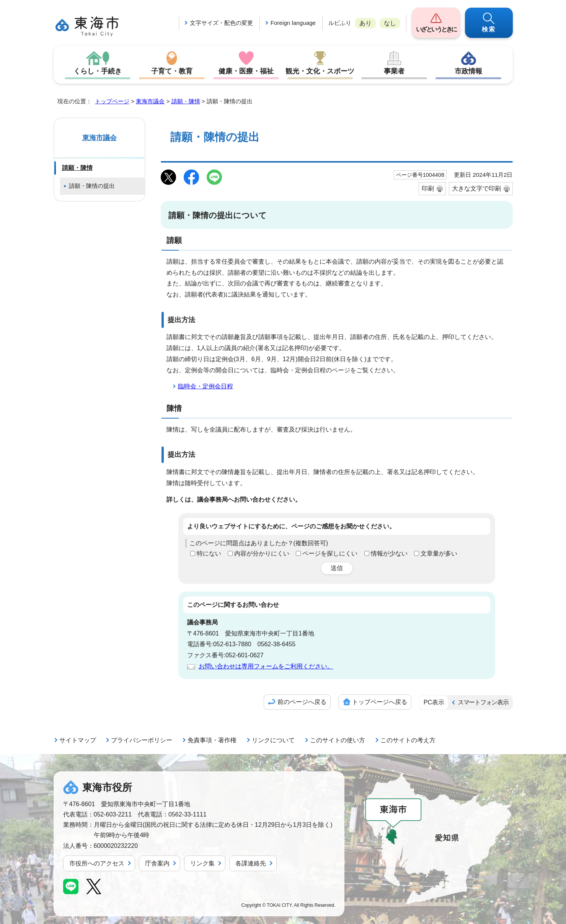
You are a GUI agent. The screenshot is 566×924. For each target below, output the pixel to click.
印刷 (428, 188)
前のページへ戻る (302, 702)
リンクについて (273, 740)
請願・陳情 (186, 101)
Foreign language (293, 23)
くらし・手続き (98, 71)
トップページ (112, 101)
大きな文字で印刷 (476, 188)
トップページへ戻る (380, 702)
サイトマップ (78, 740)
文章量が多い (439, 553)
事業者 (394, 71)
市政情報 (468, 71)
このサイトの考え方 (408, 740)
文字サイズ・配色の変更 (221, 23)
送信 (337, 568)
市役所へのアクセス (97, 863)
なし (390, 23)
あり (365, 23)
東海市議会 (150, 101)
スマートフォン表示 (483, 702)
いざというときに (436, 29)
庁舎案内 (157, 863)
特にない (209, 553)
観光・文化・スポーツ (320, 71)
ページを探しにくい (330, 553)
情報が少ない (389, 553)
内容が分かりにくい (262, 553)
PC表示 (434, 702)
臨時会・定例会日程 (206, 386)
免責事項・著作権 (212, 740)
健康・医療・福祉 (246, 71)
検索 (489, 29)
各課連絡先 (251, 863)
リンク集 (202, 863)
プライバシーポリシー (142, 740)
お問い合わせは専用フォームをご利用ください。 (266, 666)
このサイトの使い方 (338, 740)
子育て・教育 (172, 71)
